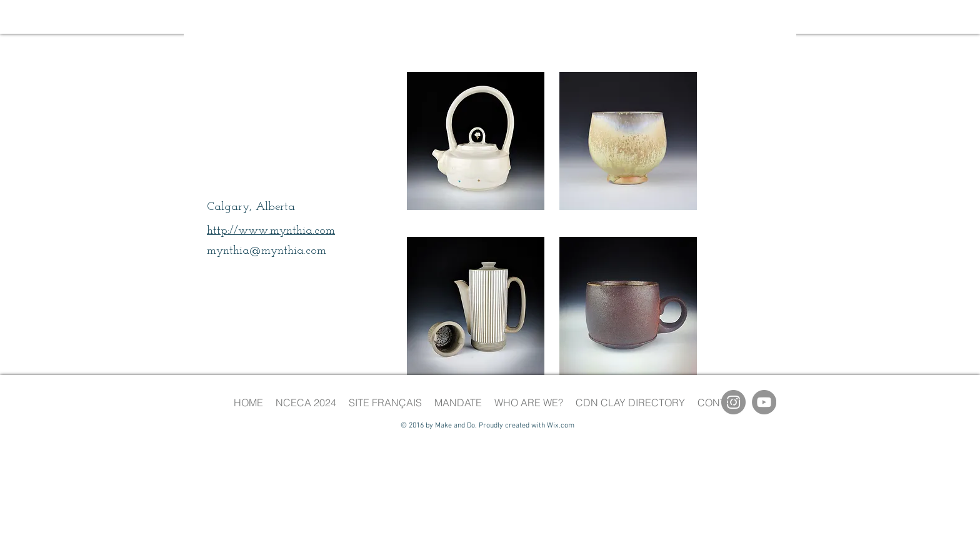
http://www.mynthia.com (271, 231)
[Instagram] (733, 402)
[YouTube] (764, 402)
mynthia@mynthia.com (267, 251)
